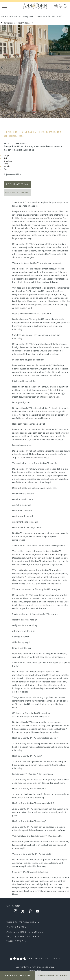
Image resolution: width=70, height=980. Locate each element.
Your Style (15, 941)
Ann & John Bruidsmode (25, 932)
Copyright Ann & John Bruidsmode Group (35, 967)
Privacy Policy (35, 971)
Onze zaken (15, 927)
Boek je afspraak (17, 184)
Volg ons (14, 906)
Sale (4, 28)
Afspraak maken (18, 975)
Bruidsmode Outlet (22, 936)
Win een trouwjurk (17, 193)
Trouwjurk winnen (52, 975)
